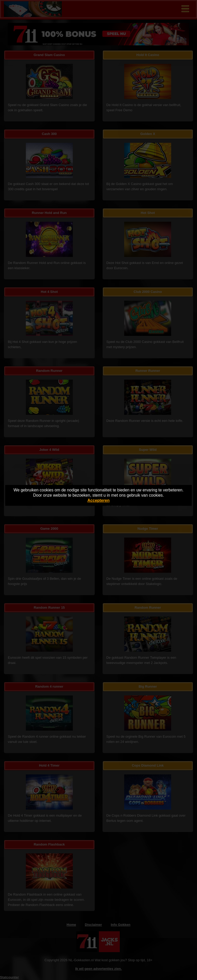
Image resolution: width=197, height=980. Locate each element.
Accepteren (98, 500)
